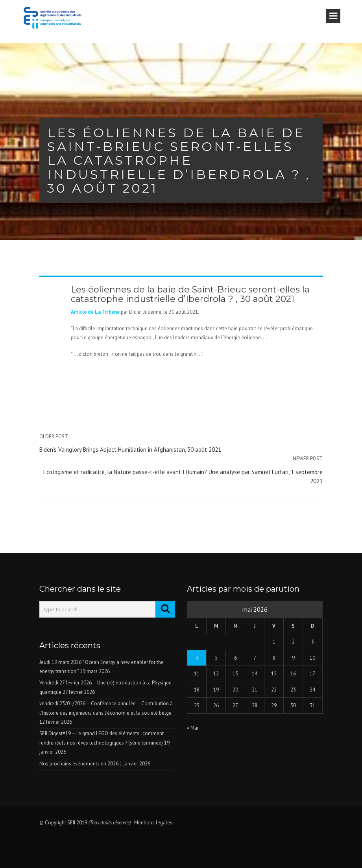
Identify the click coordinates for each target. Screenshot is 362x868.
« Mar (193, 728)
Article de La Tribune (95, 312)
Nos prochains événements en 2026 (79, 764)
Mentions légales (153, 823)
